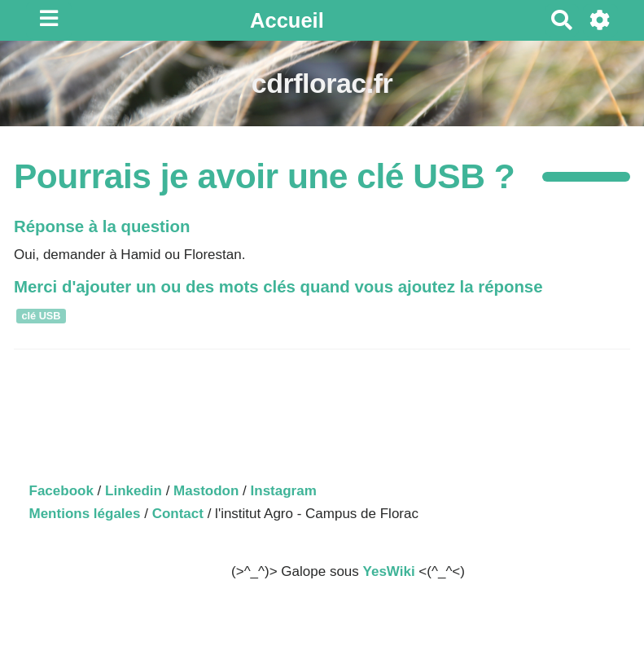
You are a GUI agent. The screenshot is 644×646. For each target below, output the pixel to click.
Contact (178, 514)
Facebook (61, 491)
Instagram (284, 491)
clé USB (41, 316)
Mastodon (206, 491)
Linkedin (134, 491)
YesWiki (389, 571)
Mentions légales (85, 514)
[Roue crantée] (600, 20)
